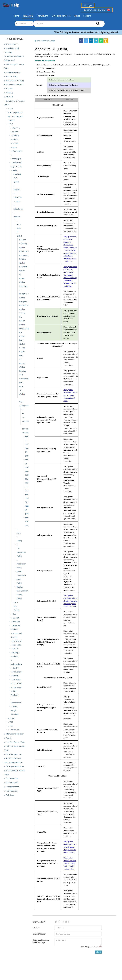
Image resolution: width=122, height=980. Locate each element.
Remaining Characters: (91, 947)
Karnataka (17, 645)
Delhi (15, 170)
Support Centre (12, 783)
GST (11, 109)
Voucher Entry (12, 76)
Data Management (14, 754)
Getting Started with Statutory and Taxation (15, 116)
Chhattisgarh (16, 159)
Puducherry (17, 672)
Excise (12, 718)
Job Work (9, 97)
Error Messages (12, 787)
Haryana (16, 622)
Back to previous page (45, 41)
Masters (17, 190)
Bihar (15, 147)
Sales (18, 201)
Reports (9, 88)
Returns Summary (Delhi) (23, 244)
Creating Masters (13, 72)
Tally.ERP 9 (28, 16)
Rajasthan (17, 680)
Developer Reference (61, 16)
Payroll (9, 738)
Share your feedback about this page (41, 941)
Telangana (17, 687)
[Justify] (14, 39)
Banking (9, 93)
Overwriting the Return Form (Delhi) (24, 336)
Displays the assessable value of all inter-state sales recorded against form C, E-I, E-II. (70, 601)
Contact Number (39, 934)
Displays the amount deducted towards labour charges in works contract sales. (70, 847)
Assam (15, 143)
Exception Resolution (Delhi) (24, 305)
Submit (98, 952)
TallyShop (10, 795)
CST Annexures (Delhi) (21, 552)
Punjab (15, 676)
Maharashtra (16, 664)
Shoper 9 (87, 16)
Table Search (11, 791)
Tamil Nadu (17, 683)
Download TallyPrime (97, 10)
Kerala (15, 649)
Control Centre (12, 778)
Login (88, 5)
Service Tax (14, 730)
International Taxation (15, 734)
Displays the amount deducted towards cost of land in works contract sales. (70, 863)
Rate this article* (39, 922)
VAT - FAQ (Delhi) (16, 606)
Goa (14, 614)
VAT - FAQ (15, 714)
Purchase (18, 197)
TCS (11, 726)
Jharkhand (17, 641)
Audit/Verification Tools (15, 742)
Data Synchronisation (15, 766)
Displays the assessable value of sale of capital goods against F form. (70, 395)
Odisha (16, 668)
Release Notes (12, 44)
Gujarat (16, 618)
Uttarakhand (16, 703)
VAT (11, 124)
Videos (77, 16)
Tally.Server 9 (42, 16)
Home (16, 16)
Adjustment (18, 209)
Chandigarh (17, 151)
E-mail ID (36, 928)
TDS (11, 722)
